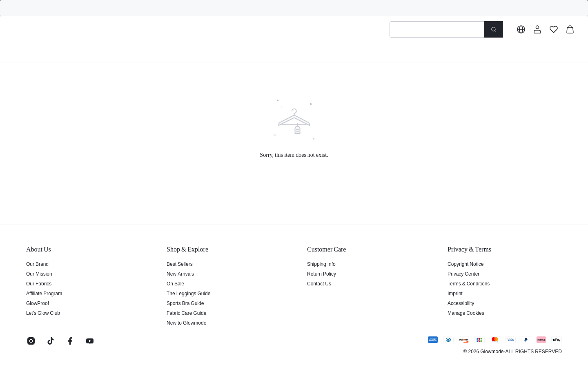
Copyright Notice (465, 264)
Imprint (455, 293)
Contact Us (318, 283)
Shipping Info (321, 264)
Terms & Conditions (468, 283)
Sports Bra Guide (184, 303)
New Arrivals (180, 274)
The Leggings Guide (187, 293)
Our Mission (38, 274)
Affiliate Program (43, 293)
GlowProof (37, 303)
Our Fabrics (38, 283)
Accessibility (460, 303)
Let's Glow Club (42, 313)
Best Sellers (178, 264)
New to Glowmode (185, 323)
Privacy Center (462, 274)
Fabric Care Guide (185, 313)
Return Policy (321, 274)
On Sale (174, 283)
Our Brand (37, 264)
